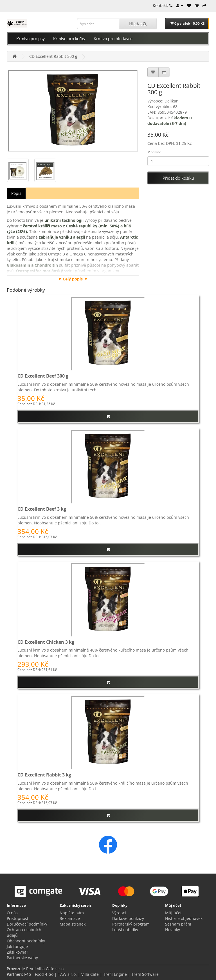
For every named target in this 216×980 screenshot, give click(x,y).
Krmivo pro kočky (69, 39)
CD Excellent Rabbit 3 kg (44, 775)
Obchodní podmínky (26, 941)
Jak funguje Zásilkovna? (17, 949)
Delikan (172, 101)
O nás (12, 913)
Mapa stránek (73, 924)
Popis (16, 193)
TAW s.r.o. (67, 974)
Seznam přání (178, 924)
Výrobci (119, 913)
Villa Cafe (90, 974)
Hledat (138, 24)
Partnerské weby (22, 958)
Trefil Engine (115, 974)
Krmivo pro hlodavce (113, 39)
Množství (154, 152)
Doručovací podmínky (27, 924)
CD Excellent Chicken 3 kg (46, 642)
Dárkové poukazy (128, 918)
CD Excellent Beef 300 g (43, 376)
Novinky (173, 930)
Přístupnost (18, 918)
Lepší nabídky (125, 930)
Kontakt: (163, 5)
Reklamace (70, 918)
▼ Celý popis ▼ (73, 279)
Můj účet (173, 913)
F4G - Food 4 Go (39, 974)
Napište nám (72, 913)
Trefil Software (145, 974)
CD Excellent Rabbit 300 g (53, 56)
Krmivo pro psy (31, 39)
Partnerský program (131, 924)
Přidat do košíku (178, 178)
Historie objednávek (184, 918)
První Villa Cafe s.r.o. (45, 969)
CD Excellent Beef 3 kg (42, 509)
